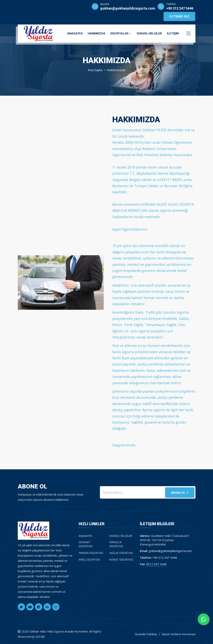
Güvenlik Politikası (145, 634)
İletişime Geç (179, 16)
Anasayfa (75, 33)
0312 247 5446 (156, 564)
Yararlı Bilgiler (149, 33)
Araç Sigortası (89, 559)
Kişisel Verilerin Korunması (178, 634)
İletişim (173, 33)
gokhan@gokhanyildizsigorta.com (127, 9)
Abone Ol (180, 492)
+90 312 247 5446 (180, 9)
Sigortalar (121, 33)
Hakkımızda (96, 33)
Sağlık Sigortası (121, 553)
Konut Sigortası (121, 559)
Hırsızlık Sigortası (116, 544)
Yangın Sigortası (91, 553)
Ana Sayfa (95, 70)
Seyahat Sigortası (86, 544)
